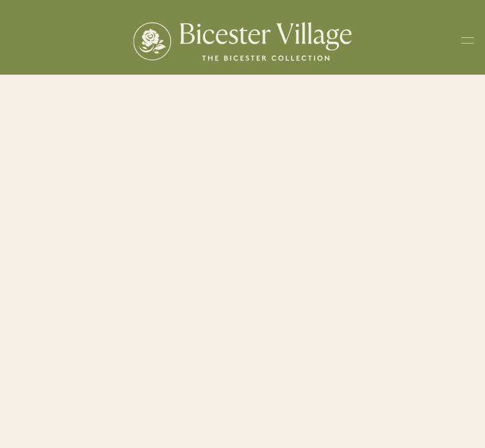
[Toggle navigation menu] (468, 43)
